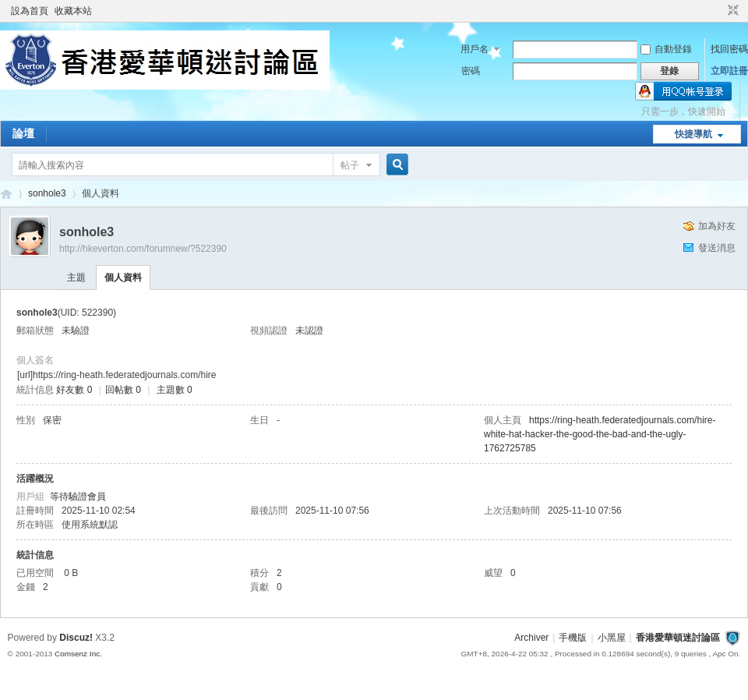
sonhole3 (47, 193)
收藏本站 (73, 11)
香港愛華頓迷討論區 (6, 194)
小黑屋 (612, 638)
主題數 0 (175, 390)
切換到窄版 (731, 11)
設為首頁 (30, 11)
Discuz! (76, 638)
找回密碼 (729, 49)
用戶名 (475, 49)
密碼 (471, 71)
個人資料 (123, 278)
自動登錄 (666, 49)
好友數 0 (74, 390)
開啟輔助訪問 (718, 11)
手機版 (573, 638)
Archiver (531, 638)
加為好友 (717, 226)
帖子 (350, 165)
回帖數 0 (123, 390)
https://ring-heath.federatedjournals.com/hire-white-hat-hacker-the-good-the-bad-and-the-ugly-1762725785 (600, 434)
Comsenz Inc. (78, 654)
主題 (76, 278)
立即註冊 (729, 71)
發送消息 (717, 248)
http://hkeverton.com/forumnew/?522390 (143, 249)
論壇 (23, 133)
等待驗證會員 (78, 497)
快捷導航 (693, 134)
